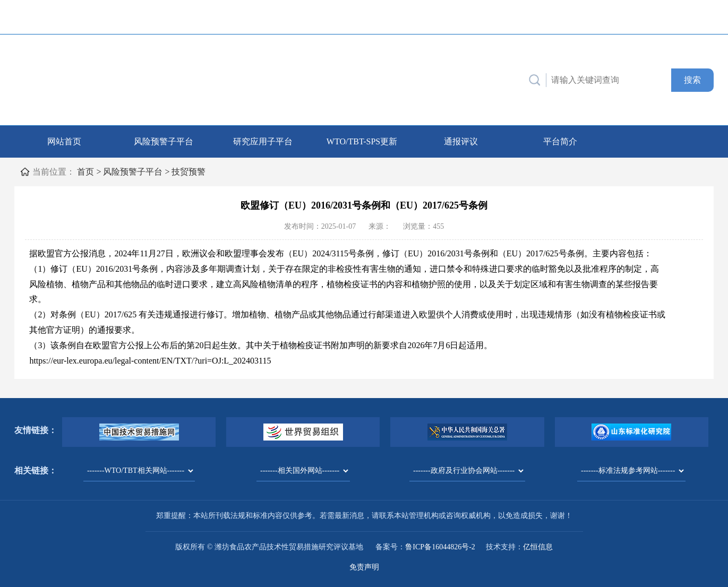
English (697, 17)
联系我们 (548, 17)
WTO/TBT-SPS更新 (362, 141)
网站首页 (64, 141)
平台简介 (560, 141)
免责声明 (364, 567)
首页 (85, 172)
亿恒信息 (538, 547)
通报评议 (461, 141)
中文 (670, 17)
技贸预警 (189, 172)
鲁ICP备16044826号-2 (440, 547)
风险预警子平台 (164, 141)
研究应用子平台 (263, 141)
